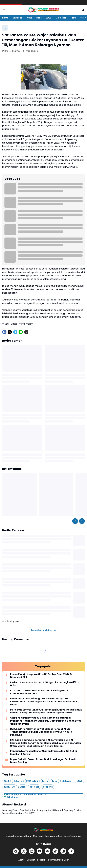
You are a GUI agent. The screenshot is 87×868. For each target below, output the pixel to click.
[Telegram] (15, 332)
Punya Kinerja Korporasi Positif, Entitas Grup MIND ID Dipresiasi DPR (41, 676)
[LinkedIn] (63, 851)
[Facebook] (4, 332)
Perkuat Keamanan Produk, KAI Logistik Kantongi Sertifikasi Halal (45, 684)
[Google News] (47, 851)
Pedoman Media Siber (58, 860)
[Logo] (43, 830)
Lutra (73, 18)
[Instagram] (32, 851)
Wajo (29, 18)
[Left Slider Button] (75, 521)
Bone (39, 18)
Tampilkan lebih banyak (43, 630)
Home (5, 18)
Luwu (49, 18)
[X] (10, 332)
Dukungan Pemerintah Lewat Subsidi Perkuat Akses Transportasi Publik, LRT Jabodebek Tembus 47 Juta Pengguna (41, 732)
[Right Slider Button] (84, 18)
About (21, 860)
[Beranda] (5, 28)
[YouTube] (40, 851)
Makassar (61, 18)
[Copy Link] (26, 332)
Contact (31, 860)
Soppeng (17, 18)
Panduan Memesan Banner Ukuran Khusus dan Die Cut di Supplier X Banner (43, 753)
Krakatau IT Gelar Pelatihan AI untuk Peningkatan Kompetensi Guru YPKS (39, 692)
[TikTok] (55, 851)
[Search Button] (83, 10)
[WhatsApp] (21, 332)
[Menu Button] (4, 10)
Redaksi (41, 860)
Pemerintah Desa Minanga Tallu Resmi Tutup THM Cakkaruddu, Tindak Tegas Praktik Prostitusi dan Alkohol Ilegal (43, 702)
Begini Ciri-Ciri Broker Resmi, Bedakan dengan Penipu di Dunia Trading (43, 761)
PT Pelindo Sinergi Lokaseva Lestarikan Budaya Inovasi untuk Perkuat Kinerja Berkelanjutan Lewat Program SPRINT (46, 711)
